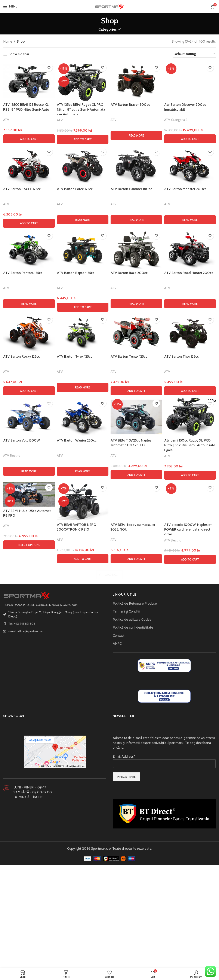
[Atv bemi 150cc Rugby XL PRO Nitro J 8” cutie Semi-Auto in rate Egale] (190, 699)
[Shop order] (195, 54)
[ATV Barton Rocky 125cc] (29, 615)
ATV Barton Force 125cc (75, 471)
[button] (29, 139)
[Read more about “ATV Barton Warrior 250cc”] (83, 753)
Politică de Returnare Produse (135, 885)
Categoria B (179, 402)
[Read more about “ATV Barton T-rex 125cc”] (83, 669)
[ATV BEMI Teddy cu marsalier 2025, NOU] (136, 783)
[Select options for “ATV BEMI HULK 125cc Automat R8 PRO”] (29, 827)
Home (8, 41)
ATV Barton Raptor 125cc (76, 555)
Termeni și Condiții (126, 893)
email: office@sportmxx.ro (26, 913)
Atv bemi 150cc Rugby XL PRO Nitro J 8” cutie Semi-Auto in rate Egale (190, 727)
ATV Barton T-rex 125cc (75, 638)
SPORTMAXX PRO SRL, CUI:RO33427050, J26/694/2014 (41, 886)
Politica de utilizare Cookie (132, 901)
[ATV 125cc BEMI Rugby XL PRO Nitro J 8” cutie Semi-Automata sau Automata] (83, 81)
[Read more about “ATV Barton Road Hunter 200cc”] (190, 585)
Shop (21, 41)
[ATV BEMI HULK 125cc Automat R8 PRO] (29, 776)
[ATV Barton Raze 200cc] (136, 531)
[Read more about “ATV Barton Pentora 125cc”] (29, 585)
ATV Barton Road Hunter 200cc (189, 555)
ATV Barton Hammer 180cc (131, 471)
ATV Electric (12, 737)
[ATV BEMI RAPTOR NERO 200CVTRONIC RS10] (83, 783)
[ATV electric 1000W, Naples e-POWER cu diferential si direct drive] (190, 783)
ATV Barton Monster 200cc (185, 471)
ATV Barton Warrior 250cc (77, 722)
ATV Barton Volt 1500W (21, 722)
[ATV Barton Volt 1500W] (29, 699)
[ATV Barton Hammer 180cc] (136, 447)
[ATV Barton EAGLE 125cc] (29, 447)
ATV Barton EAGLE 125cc (22, 471)
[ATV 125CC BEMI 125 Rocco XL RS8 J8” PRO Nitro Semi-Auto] (29, 81)
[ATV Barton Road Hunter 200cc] (190, 531)
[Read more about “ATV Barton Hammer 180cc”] (136, 502)
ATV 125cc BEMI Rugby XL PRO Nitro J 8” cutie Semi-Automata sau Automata (81, 109)
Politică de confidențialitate (133, 909)
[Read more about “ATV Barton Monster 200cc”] (190, 502)
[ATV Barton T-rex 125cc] (83, 615)
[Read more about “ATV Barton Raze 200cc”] (136, 585)
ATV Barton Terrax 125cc (129, 638)
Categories (108, 29)
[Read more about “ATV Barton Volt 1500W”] (29, 753)
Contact (119, 917)
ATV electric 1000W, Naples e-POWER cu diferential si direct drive (188, 811)
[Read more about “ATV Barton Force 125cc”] (83, 502)
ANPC (117, 925)
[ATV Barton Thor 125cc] (190, 615)
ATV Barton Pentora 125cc (23, 555)
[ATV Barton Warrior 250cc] (83, 699)
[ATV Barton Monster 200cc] (190, 447)
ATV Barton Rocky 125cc (21, 638)
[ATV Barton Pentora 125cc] (29, 531)
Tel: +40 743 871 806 (22, 906)
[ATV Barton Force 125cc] (83, 447)
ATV (6, 120)
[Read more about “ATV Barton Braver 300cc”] (136, 135)
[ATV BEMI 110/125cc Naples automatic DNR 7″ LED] (136, 699)
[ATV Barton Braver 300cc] (136, 81)
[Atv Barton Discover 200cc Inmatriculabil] (190, 222)
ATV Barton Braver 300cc (130, 105)
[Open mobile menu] (10, 6)
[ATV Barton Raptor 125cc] (83, 531)
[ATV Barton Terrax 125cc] (136, 615)
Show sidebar (19, 54)
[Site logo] (109, 6)
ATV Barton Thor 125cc (181, 638)
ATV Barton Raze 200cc (129, 555)
